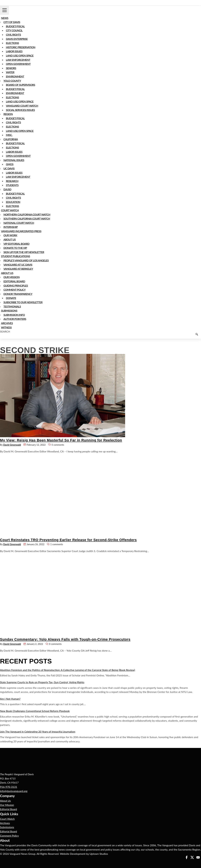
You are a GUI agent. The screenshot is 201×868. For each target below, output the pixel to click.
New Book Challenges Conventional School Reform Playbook (35, 711)
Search (5, 331)
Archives (5, 823)
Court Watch (7, 819)
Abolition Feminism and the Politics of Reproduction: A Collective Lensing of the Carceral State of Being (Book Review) (68, 670)
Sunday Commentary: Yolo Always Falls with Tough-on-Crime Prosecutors (65, 639)
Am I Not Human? (10, 699)
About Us (5, 801)
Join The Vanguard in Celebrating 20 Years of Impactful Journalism (38, 732)
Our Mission (7, 805)
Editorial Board (9, 809)
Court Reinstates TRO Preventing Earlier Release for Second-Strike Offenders (68, 540)
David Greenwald (12, 445)
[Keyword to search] (100, 336)
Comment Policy (9, 836)
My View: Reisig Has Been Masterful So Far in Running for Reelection (61, 440)
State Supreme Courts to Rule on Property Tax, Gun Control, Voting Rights (42, 682)
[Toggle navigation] (4, 10)
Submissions (7, 827)
